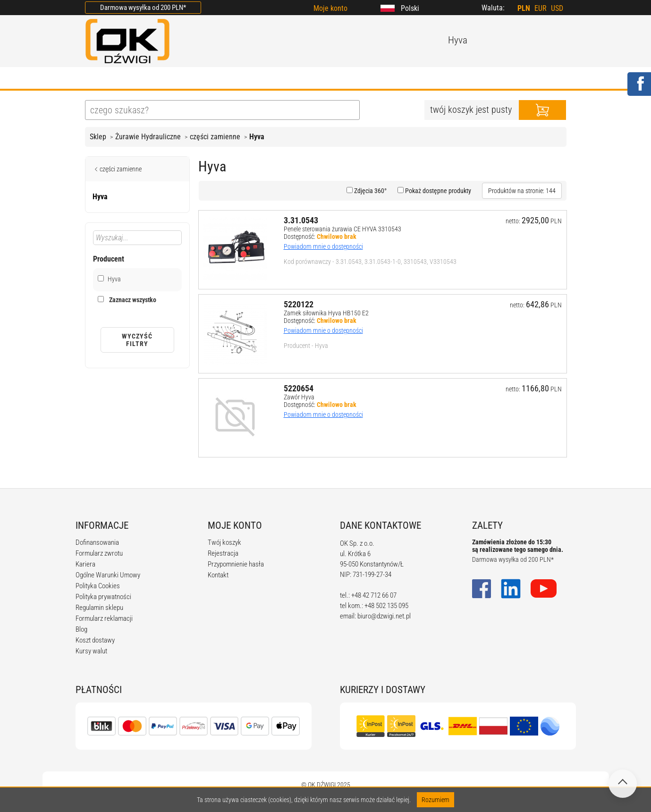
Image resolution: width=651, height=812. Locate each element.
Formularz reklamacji (104, 618)
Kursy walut (91, 651)
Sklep (98, 137)
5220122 (299, 304)
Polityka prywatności (103, 597)
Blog (81, 629)
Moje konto (330, 8)
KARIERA (422, 79)
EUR (541, 8)
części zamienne (215, 137)
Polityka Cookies (98, 586)
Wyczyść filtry (137, 340)
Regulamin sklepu (99, 608)
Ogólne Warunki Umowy (108, 575)
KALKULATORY (359, 79)
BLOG (239, 79)
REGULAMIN (290, 79)
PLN (524, 8)
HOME (97, 79)
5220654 (299, 388)
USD (557, 8)
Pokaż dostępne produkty (437, 191)
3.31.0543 (301, 220)
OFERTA (195, 79)
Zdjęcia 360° (370, 191)
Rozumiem (435, 800)
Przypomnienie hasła (236, 564)
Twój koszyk (224, 542)
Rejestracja (223, 553)
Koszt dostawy (95, 640)
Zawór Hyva (299, 397)
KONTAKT (475, 79)
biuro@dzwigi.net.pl (384, 616)
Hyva (257, 137)
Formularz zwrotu (99, 553)
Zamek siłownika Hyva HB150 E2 (326, 313)
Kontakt (218, 575)
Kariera (85, 564)
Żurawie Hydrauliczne (148, 137)
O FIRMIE (144, 79)
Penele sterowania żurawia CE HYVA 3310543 (342, 229)
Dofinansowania (97, 542)
